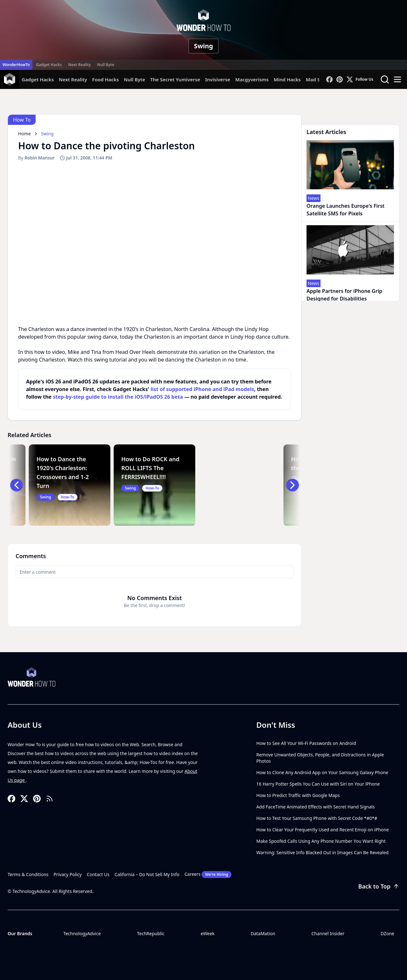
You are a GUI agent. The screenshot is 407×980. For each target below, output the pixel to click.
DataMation (263, 933)
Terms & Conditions (28, 874)
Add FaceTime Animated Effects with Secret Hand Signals (316, 807)
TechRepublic (151, 933)
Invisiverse (218, 79)
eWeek (208, 933)
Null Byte (105, 65)
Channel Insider (328, 933)
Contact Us (98, 874)
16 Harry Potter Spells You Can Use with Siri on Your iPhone (318, 784)
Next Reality (79, 65)
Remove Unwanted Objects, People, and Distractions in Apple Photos (320, 758)
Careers (208, 875)
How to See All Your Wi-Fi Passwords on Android (306, 743)
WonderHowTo (16, 65)
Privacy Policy (68, 874)
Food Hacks (106, 79)
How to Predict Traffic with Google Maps (298, 795)
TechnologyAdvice (82, 933)
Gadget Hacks (49, 65)
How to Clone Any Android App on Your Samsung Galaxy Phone (322, 772)
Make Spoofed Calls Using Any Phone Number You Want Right (321, 841)
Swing (203, 46)
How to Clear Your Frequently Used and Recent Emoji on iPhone (323, 830)
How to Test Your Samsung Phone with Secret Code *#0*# (317, 818)
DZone (387, 933)
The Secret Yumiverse (175, 79)
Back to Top (379, 886)
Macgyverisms (252, 79)
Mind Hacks (287, 79)
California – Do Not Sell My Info (147, 874)
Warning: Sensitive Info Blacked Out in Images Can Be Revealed (322, 852)
